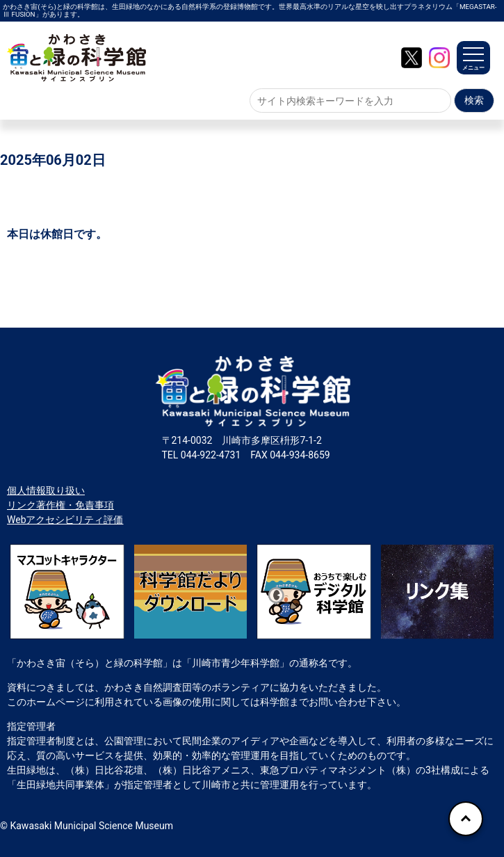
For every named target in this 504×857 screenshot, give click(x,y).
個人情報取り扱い (46, 490)
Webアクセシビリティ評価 (65, 520)
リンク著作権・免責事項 (60, 505)
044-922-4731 (211, 455)
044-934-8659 (300, 455)
